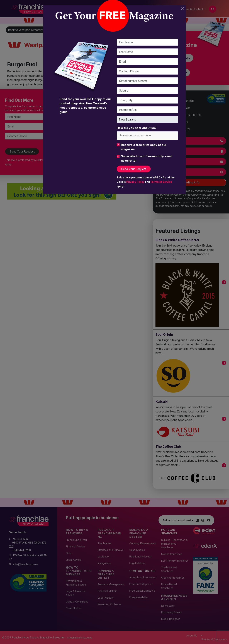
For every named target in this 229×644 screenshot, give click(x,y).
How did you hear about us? (137, 128)
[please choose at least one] (140, 135)
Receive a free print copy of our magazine (144, 147)
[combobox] (147, 136)
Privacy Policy (135, 182)
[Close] (183, 8)
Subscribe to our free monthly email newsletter (147, 158)
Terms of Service (161, 182)
